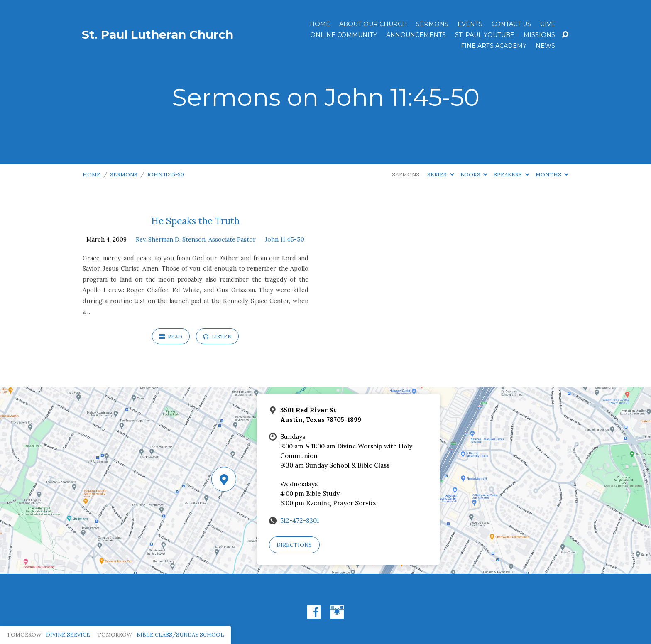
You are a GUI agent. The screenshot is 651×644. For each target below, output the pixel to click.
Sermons (432, 24)
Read (171, 337)
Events (470, 24)
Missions (539, 35)
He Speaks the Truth (195, 221)
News (545, 46)
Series (441, 175)
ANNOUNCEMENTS (416, 35)
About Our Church (373, 24)
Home (320, 24)
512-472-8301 (300, 520)
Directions (294, 545)
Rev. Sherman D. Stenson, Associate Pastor (196, 240)
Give (548, 24)
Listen (217, 337)
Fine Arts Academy (494, 46)
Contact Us (511, 24)
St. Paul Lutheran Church (158, 34)
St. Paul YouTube (485, 35)
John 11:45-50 (165, 175)
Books (474, 175)
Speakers (511, 175)
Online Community (344, 35)
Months (552, 175)
